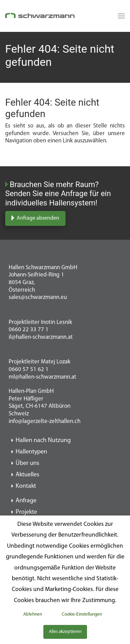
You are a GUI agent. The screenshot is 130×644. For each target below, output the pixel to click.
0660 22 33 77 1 (29, 330)
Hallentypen (31, 452)
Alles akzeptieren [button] (65, 632)
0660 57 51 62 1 (29, 369)
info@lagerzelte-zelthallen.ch (45, 421)
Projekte (26, 512)
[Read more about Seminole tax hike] (120, 16)
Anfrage (26, 501)
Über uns (27, 463)
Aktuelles (27, 475)
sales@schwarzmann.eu (38, 297)
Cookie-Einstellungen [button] (82, 614)
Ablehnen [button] (33, 614)
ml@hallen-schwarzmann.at (42, 377)
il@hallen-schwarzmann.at (41, 337)
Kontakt (26, 486)
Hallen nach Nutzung (43, 440)
